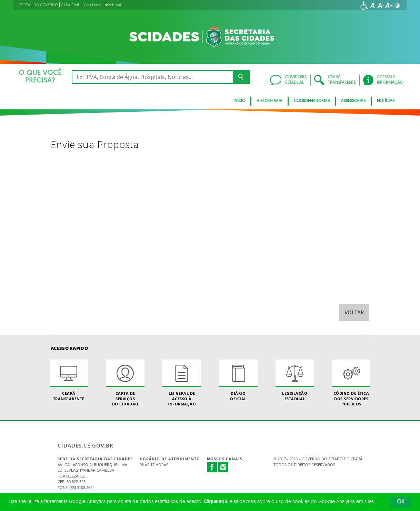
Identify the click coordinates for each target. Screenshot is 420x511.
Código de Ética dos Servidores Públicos (351, 383)
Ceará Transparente (69, 380)
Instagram (223, 467)
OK (401, 502)
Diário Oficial (238, 380)
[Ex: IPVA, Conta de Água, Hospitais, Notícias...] (152, 77)
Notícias (386, 101)
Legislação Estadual (295, 380)
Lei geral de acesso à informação (182, 383)
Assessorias (353, 101)
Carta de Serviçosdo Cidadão (125, 383)
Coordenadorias (312, 101)
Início (239, 101)
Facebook (212, 467)
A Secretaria (269, 101)
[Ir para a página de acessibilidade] (364, 6)
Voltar (354, 312)
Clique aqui (216, 502)
